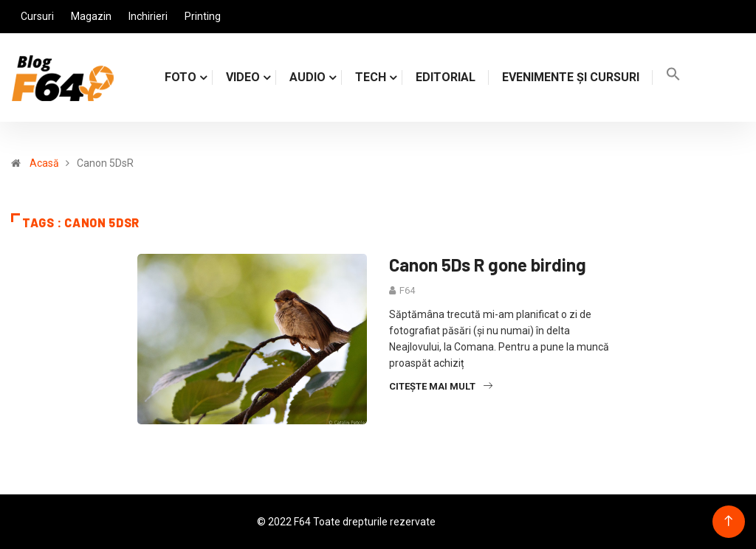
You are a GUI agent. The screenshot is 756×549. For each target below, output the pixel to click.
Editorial (446, 77)
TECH (371, 77)
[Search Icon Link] (673, 77)
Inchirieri (148, 16)
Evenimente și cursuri (571, 77)
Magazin (91, 16)
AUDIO (307, 77)
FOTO (181, 77)
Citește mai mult (441, 386)
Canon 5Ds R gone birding (488, 265)
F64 (407, 290)
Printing (203, 16)
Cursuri (37, 16)
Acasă (44, 163)
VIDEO (243, 77)
